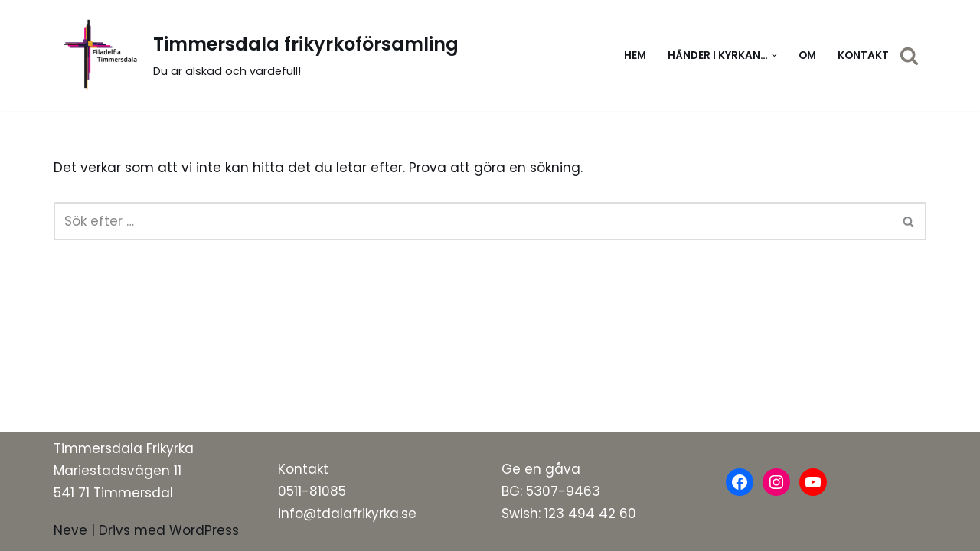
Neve (70, 530)
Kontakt (863, 55)
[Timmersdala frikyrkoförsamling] (256, 55)
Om (807, 55)
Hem (635, 55)
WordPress (204, 530)
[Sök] (909, 55)
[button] (774, 55)
